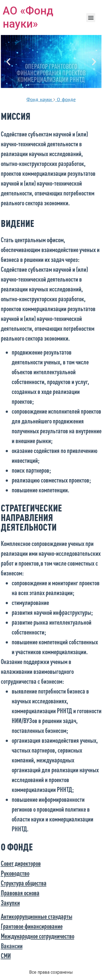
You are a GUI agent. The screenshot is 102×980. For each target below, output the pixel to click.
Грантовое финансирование (32, 926)
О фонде (66, 99)
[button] (91, 18)
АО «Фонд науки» (28, 17)
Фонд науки (39, 99)
